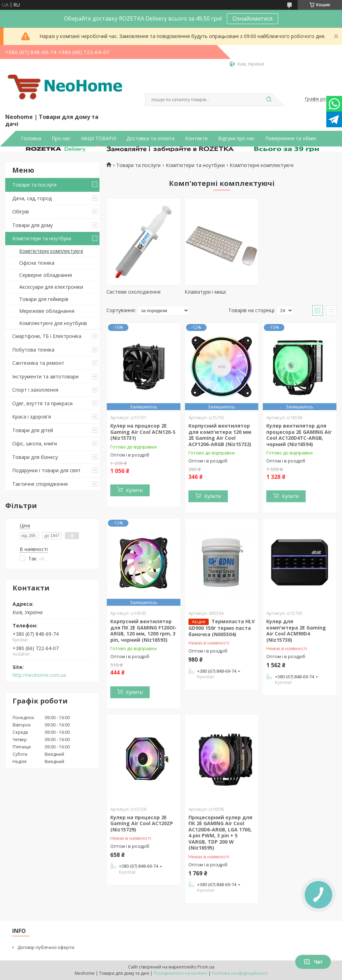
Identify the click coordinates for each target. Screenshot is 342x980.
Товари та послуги (34, 185)
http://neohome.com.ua (39, 675)
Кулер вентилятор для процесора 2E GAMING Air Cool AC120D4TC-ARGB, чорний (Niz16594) (299, 435)
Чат (313, 962)
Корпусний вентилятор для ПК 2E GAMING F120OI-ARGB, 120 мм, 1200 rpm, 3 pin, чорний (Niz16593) (143, 631)
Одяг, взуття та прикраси (42, 403)
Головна (31, 138)
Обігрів (21, 212)
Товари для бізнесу (35, 457)
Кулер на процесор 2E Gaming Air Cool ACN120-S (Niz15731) (143, 432)
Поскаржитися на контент (180, 973)
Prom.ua (206, 967)
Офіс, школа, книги (35, 443)
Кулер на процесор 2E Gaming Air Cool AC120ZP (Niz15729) (142, 823)
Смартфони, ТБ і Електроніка (47, 336)
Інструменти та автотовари (45, 376)
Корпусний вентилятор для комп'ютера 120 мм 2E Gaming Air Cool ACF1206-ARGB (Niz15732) (220, 435)
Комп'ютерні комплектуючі (51, 251)
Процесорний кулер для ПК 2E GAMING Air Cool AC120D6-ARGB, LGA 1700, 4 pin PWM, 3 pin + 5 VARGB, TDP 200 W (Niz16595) (220, 833)
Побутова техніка (33, 350)
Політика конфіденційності (240, 973)
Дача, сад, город (32, 198)
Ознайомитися (252, 18)
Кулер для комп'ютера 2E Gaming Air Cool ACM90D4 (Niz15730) (296, 631)
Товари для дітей (33, 430)
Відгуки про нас (236, 138)
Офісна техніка (37, 263)
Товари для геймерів (44, 299)
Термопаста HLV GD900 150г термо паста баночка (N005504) (222, 628)
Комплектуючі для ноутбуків (53, 323)
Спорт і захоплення (35, 390)
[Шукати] (269, 100)
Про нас (61, 138)
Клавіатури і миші (205, 292)
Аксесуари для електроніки (51, 287)
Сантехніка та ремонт (38, 363)
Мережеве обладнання (47, 311)
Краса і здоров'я (32, 417)
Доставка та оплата (150, 138)
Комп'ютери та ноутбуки (42, 238)
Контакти (196, 138)
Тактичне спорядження (40, 484)
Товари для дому (32, 225)
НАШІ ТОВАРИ (98, 138)
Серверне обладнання (46, 275)
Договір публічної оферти (46, 947)
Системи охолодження (133, 292)
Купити (134, 490)
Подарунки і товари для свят (46, 470)
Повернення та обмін (291, 138)
